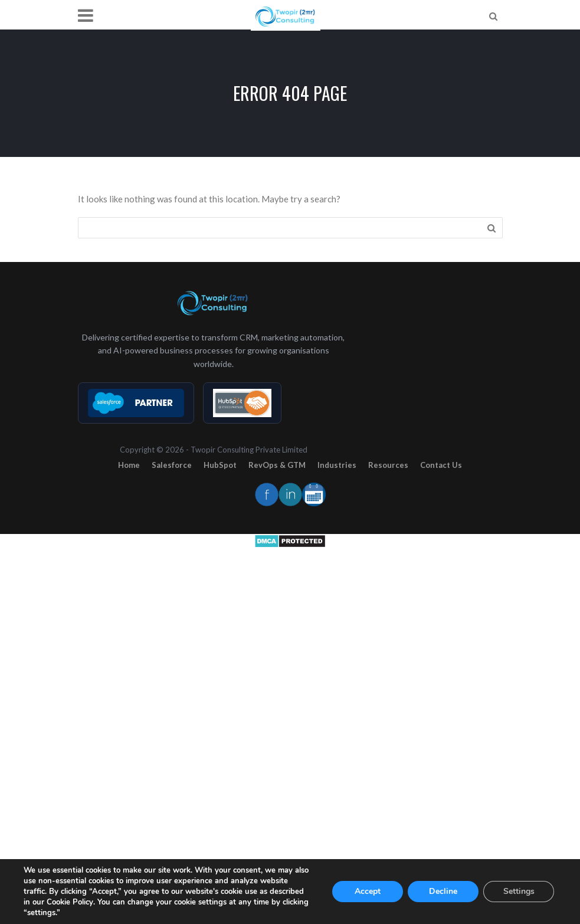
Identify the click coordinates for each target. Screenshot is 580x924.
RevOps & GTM (277, 465)
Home (129, 465)
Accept (368, 891)
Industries (337, 465)
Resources (388, 465)
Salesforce (172, 465)
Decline (443, 891)
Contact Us (441, 465)
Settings (519, 891)
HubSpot (220, 465)
